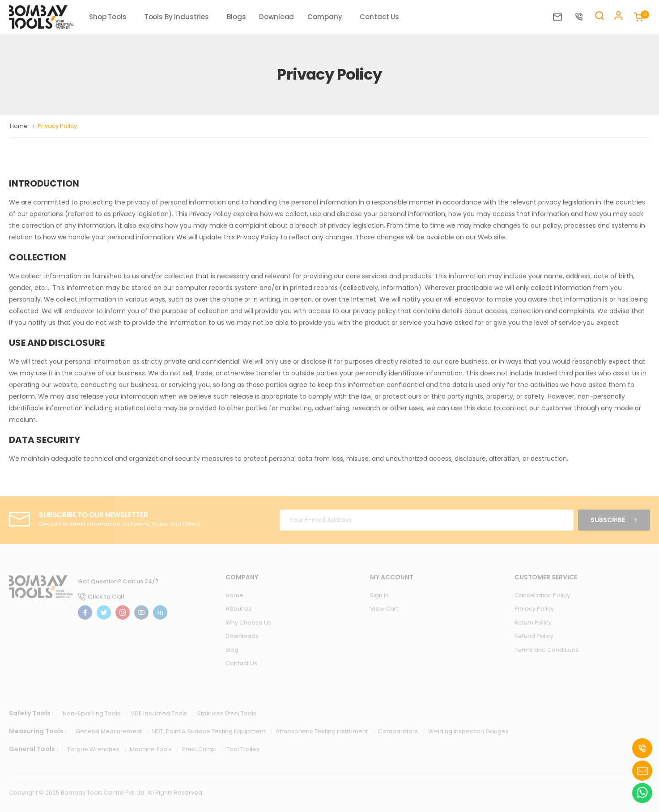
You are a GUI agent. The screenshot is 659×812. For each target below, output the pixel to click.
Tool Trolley (243, 749)
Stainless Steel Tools (227, 713)
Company (325, 17)
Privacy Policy (534, 609)
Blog (232, 650)
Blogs (236, 17)
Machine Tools (151, 749)
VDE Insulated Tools (159, 713)
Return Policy (533, 623)
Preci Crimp (200, 749)
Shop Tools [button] (108, 17)
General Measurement (109, 731)
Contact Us (379, 17)
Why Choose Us (248, 623)
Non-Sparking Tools (92, 713)
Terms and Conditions (546, 650)
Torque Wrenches (94, 749)
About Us (238, 609)
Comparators (399, 731)
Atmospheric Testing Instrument (322, 731)
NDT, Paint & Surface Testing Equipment (209, 731)
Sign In (379, 595)
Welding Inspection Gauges (468, 731)
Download (276, 17)
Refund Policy (534, 636)
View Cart (384, 609)
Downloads (242, 636)
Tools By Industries (177, 17)
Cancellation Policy (542, 595)
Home (19, 126)
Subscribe (608, 520)
